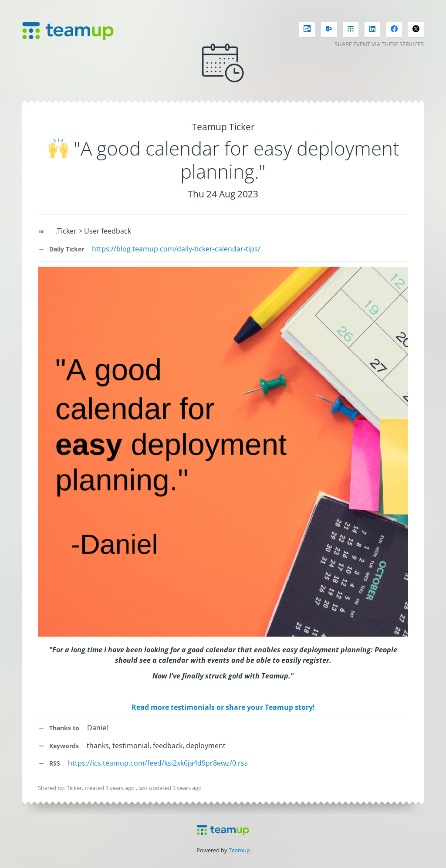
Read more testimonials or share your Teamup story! (223, 707)
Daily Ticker (61, 249)
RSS (49, 763)
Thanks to (59, 728)
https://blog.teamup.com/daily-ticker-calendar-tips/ (176, 249)
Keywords (58, 746)
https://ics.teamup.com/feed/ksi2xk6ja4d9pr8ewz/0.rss (158, 763)
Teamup (239, 850)
